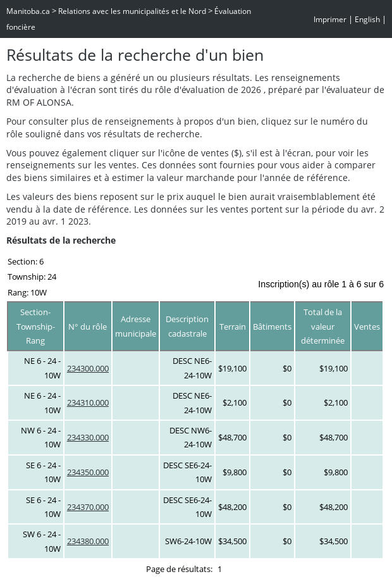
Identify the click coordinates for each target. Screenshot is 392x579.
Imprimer (330, 19)
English (367, 19)
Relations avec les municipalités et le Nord (132, 11)
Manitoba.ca (28, 11)
